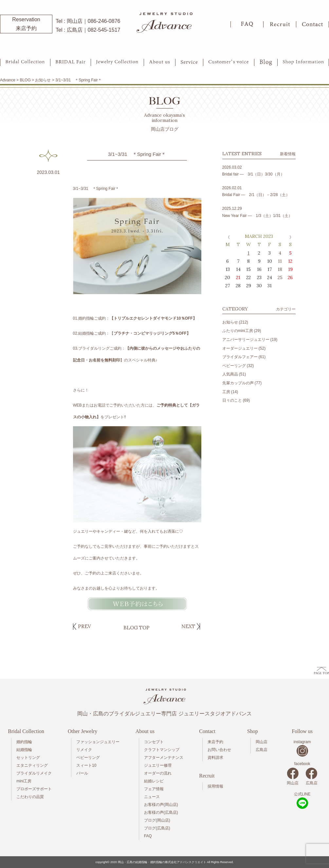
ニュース (152, 797)
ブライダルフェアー (240, 357)
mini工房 (24, 781)
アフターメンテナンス (164, 758)
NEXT (188, 626)
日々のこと (232, 400)
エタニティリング (32, 765)
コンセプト (154, 742)
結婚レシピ (154, 781)
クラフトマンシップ (162, 750)
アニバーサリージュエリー (246, 340)
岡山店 (262, 742)
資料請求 (215, 758)
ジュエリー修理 (158, 765)
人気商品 (230, 374)
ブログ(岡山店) (157, 820)
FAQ (148, 836)
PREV (84, 626)
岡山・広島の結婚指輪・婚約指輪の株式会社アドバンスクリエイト (162, 862)
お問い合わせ (219, 750)
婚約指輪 (24, 742)
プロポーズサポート (34, 789)
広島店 (262, 750)
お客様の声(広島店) (161, 812)
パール (82, 773)
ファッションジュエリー (98, 742)
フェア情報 (154, 789)
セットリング (28, 758)
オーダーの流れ (158, 773)
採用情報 (215, 786)
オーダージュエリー (240, 348)
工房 (226, 392)
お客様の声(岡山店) (161, 805)
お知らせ (230, 322)
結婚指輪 (24, 750)
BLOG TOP (137, 628)
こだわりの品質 (30, 797)
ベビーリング (234, 366)
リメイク (84, 750)
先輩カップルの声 (238, 383)
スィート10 (86, 765)
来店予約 (215, 742)
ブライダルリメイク (34, 773)
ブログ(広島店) (157, 828)
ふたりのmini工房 (238, 331)
